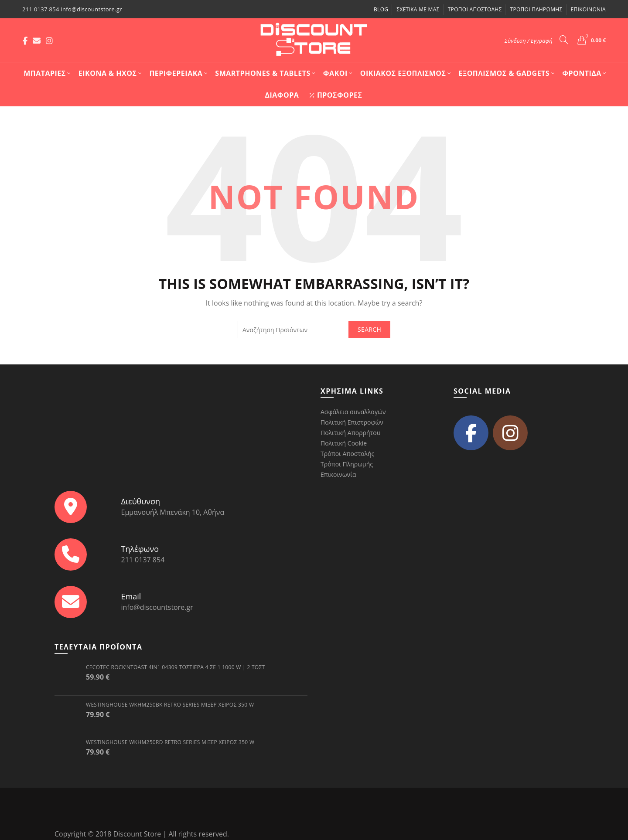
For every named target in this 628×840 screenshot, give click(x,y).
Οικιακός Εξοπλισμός (403, 73)
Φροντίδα (582, 73)
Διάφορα (282, 95)
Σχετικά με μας (418, 9)
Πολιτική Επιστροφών (352, 422)
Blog (381, 9)
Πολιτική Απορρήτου (350, 433)
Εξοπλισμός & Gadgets (504, 73)
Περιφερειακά (176, 73)
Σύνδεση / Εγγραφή (529, 41)
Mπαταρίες (45, 73)
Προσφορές (336, 95)
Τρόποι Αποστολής (475, 9)
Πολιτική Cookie (344, 443)
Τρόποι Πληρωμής (536, 9)
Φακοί (335, 73)
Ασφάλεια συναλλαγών (353, 412)
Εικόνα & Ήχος (108, 73)
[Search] (564, 40)
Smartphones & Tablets (263, 73)
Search (369, 329)
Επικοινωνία (588, 9)
